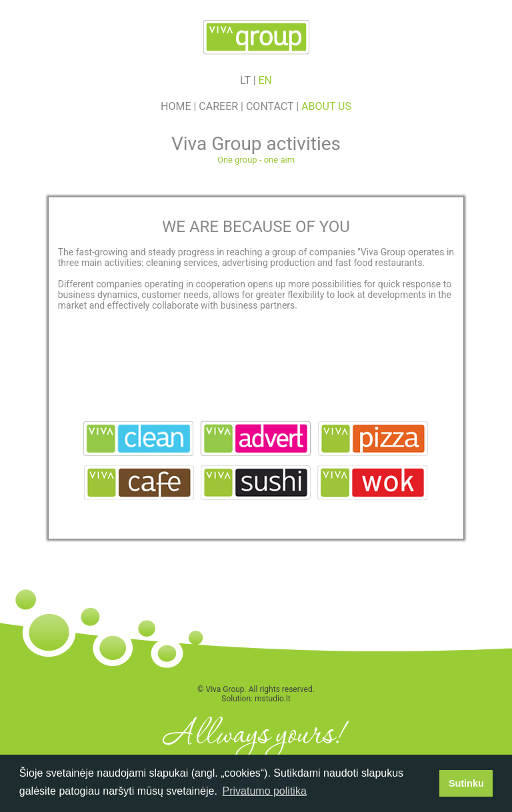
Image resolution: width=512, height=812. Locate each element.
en (266, 80)
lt (245, 80)
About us (326, 106)
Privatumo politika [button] (265, 791)
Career (218, 106)
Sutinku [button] (466, 783)
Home (176, 106)
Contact (270, 106)
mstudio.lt (273, 699)
